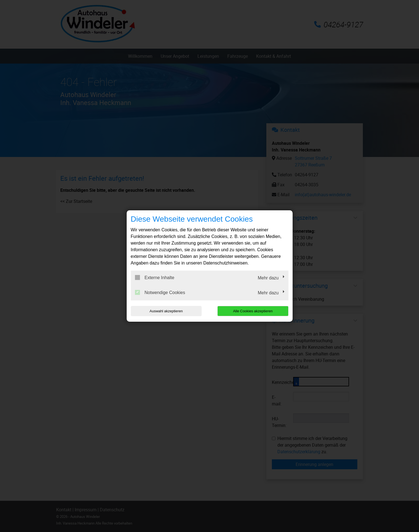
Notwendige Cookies (160, 292)
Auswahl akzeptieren (166, 311)
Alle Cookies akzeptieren (253, 311)
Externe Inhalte (155, 277)
